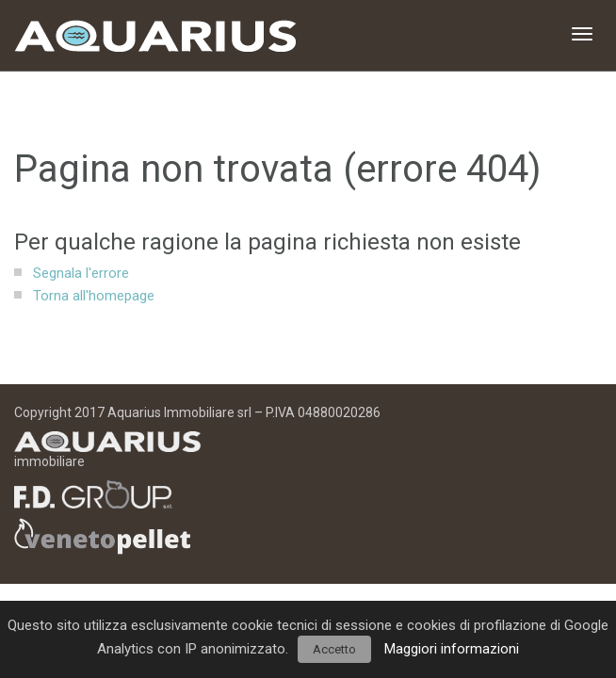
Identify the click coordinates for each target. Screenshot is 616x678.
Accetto (334, 649)
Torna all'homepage (94, 296)
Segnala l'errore (81, 273)
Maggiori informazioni (452, 649)
